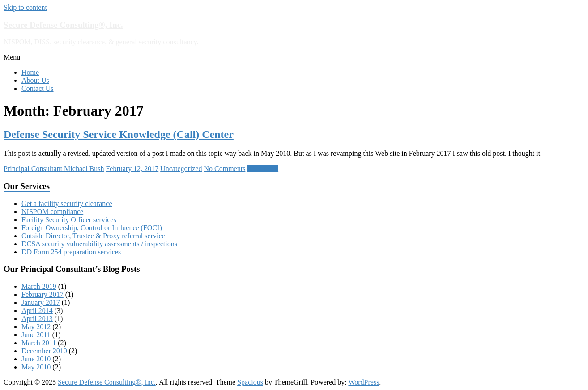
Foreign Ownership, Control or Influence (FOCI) (92, 228)
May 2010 (36, 367)
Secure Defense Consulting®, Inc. (63, 25)
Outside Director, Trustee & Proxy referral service (93, 236)
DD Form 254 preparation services (71, 252)
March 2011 (39, 343)
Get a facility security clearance (67, 204)
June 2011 (36, 335)
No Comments (224, 169)
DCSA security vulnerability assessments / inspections (99, 244)
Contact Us (38, 88)
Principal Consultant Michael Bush (54, 169)
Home (30, 72)
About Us (35, 80)
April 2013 (37, 319)
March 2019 (39, 286)
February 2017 (43, 294)
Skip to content (25, 7)
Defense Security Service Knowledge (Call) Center (119, 134)
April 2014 (37, 311)
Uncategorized (181, 169)
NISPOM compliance (52, 212)
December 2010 (44, 351)
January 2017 (41, 302)
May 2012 (36, 327)
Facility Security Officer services (69, 220)
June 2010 (36, 359)
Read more (263, 169)
